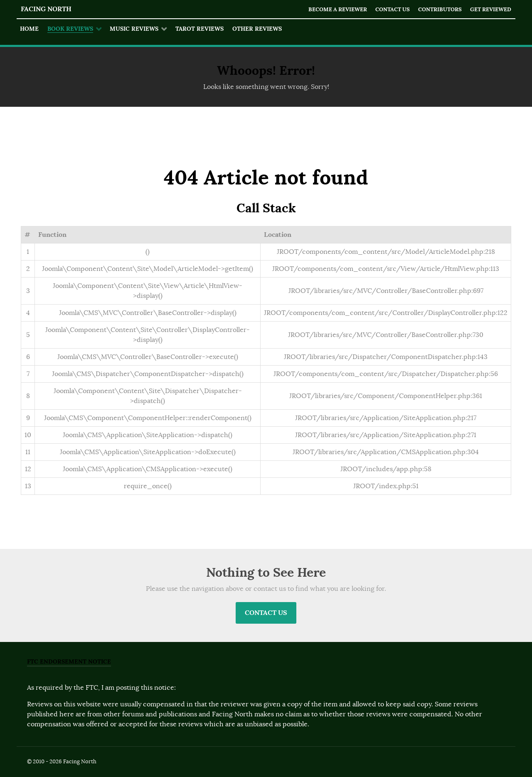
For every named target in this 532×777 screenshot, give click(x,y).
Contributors (440, 9)
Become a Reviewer (338, 9)
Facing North (46, 9)
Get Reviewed (491, 9)
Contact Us (393, 9)
